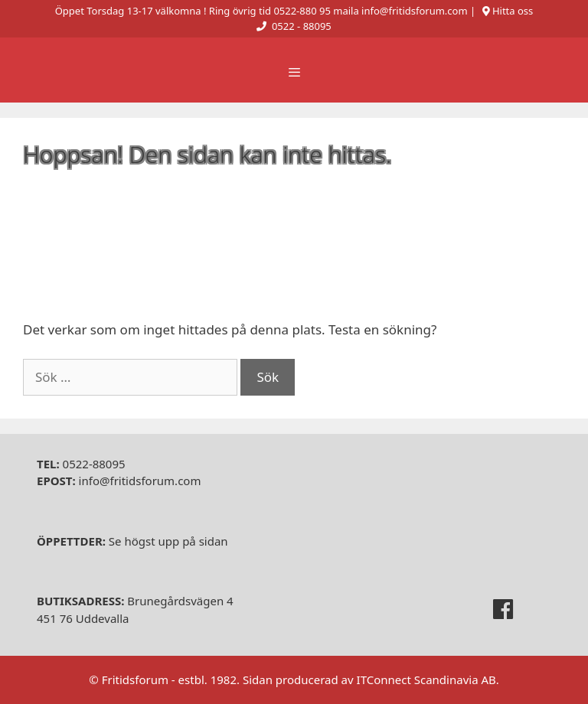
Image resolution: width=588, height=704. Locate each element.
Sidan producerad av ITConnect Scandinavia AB (369, 680)
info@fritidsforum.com (119, 481)
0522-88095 (81, 464)
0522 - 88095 (302, 26)
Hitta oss (513, 11)
